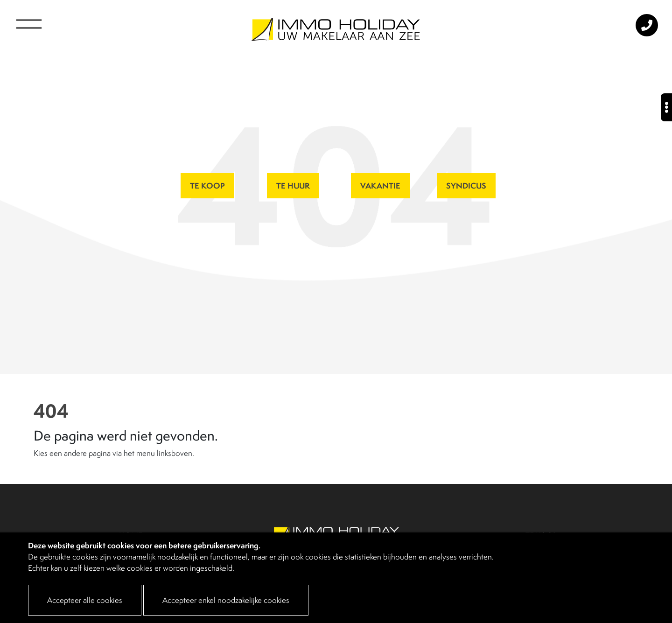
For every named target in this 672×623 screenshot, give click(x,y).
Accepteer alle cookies (85, 600)
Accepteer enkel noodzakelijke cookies (226, 600)
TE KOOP (207, 185)
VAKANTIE (380, 185)
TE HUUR (293, 185)
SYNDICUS (466, 185)
